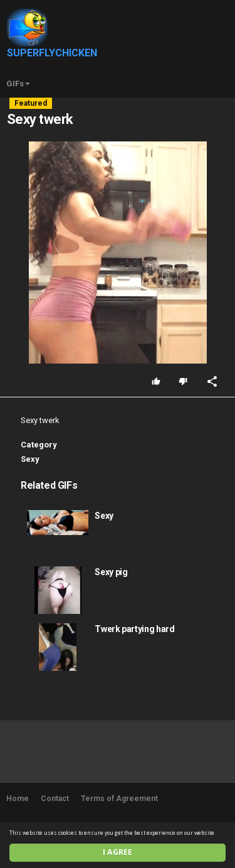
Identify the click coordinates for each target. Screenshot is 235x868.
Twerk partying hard (134, 629)
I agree (118, 852)
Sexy (30, 459)
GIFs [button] (18, 84)
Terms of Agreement (119, 799)
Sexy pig (111, 572)
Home (18, 799)
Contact (55, 799)
